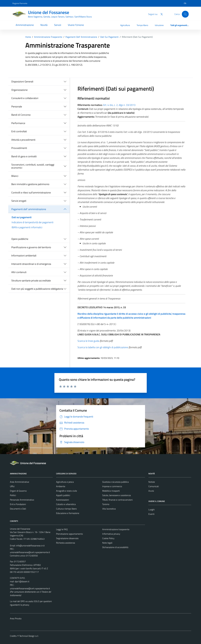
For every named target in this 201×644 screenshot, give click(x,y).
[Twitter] (160, 14)
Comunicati (154, 486)
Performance (18, 123)
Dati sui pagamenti (22, 217)
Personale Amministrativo (22, 500)
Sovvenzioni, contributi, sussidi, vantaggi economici (33, 166)
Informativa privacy (111, 534)
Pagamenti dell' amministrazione (29, 209)
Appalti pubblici (63, 495)
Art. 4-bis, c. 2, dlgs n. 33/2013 (119, 105)
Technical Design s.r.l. (29, 636)
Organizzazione (19, 90)
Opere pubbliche (20, 239)
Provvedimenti (19, 148)
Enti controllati (19, 131)
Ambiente (61, 486)
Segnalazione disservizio (67, 538)
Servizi (58, 25)
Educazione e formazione (68, 513)
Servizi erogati (19, 201)
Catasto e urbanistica (66, 504)
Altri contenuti (19, 272)
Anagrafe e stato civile (67, 491)
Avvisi (151, 491)
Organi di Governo (18, 491)
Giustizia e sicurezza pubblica (115, 482)
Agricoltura (125, 25)
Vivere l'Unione (76, 25)
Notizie (152, 482)
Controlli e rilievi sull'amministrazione (31, 193)
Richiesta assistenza (66, 543)
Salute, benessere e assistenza (117, 495)
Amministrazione (25, 25)
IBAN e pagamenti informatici (27, 227)
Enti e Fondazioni (18, 504)
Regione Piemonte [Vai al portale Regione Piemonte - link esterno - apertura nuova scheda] (20, 3)
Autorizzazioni (63, 500)
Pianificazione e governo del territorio (31, 247)
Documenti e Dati (18, 509)
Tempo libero (142, 25)
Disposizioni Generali (22, 81)
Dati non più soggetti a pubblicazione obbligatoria (37, 289)
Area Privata (16, 618)
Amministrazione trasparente (116, 529)
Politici (13, 495)
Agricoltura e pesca (65, 482)
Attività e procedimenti (23, 140)
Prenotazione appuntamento (69, 534)
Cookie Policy (108, 538)
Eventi (151, 514)
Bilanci (15, 176)
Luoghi (151, 510)
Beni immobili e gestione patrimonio (30, 184)
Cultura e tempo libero (66, 509)
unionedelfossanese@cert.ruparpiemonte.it (30, 552)
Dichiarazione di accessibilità (115, 547)
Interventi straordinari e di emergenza (31, 264)
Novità (44, 25)
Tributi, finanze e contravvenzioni (117, 500)
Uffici (12, 486)
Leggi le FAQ (62, 529)
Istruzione (159, 25)
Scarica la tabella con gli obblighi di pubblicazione (103, 347)
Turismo (106, 504)
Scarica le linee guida (88, 341)
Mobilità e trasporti (111, 491)
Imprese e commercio (112, 486)
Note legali (107, 543)
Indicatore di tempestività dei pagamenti (33, 222)
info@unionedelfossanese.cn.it (30, 546)
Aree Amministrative (20, 482)
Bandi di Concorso (21, 115)
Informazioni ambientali (24, 256)
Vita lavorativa (109, 509)
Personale (17, 106)
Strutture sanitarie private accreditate (31, 281)
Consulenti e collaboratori (25, 98)
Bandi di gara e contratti (24, 156)
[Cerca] (185, 14)
